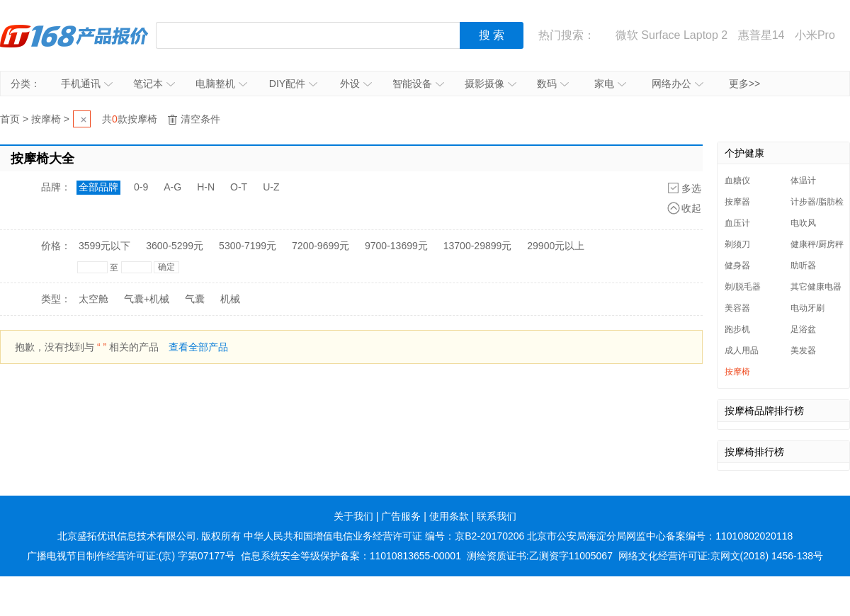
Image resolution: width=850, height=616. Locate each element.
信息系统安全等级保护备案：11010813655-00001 (351, 556)
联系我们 (497, 516)
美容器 (737, 308)
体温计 (803, 181)
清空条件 (200, 119)
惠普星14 (761, 35)
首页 (10, 119)
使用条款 (449, 516)
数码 (553, 84)
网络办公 (678, 84)
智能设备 (418, 84)
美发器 (803, 350)
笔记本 (154, 84)
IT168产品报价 (74, 35)
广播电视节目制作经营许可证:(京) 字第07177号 (131, 556)
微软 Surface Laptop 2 (671, 35)
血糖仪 (737, 181)
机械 (230, 299)
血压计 (737, 223)
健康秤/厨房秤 (817, 244)
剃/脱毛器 (743, 287)
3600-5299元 (175, 246)
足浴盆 (803, 329)
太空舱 (93, 299)
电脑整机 (221, 84)
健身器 (737, 266)
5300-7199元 (248, 246)
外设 (356, 84)
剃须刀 (737, 244)
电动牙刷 (807, 308)
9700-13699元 (396, 246)
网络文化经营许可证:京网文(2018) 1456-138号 (721, 556)
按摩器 (737, 202)
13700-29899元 (478, 246)
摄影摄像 (491, 84)
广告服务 (401, 516)
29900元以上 (556, 246)
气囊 (195, 299)
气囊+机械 (147, 299)
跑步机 (737, 329)
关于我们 (353, 516)
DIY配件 (293, 84)
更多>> (744, 84)
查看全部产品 (198, 347)
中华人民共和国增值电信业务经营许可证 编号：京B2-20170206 (384, 536)
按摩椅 (46, 119)
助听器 (803, 266)
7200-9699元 (321, 246)
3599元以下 (104, 246)
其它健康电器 (816, 287)
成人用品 (742, 350)
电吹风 (803, 223)
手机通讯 (87, 84)
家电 (610, 84)
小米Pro (815, 35)
